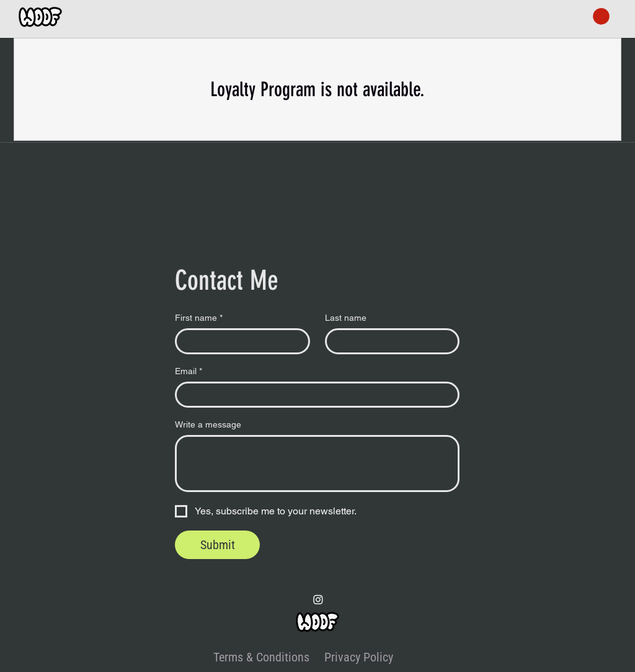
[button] (601, 16)
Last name (346, 318)
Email (189, 371)
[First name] (239, 341)
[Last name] (389, 341)
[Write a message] (317, 464)
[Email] (313, 395)
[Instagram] (318, 599)
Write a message (208, 424)
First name (199, 318)
